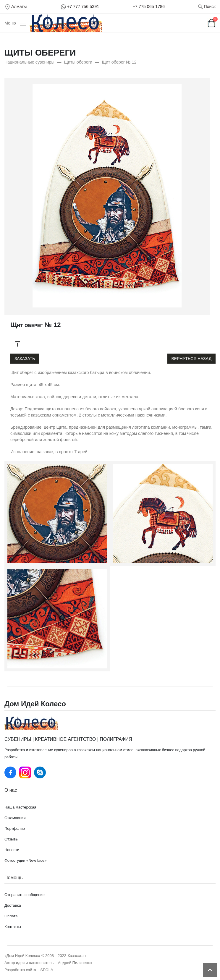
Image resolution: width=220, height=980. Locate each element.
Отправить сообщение (25, 895)
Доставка (13, 905)
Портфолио (15, 828)
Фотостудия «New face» (26, 860)
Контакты (13, 927)
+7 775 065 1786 (148, 7)
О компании (15, 818)
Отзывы (12, 839)
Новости (12, 850)
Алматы (19, 7)
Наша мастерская (20, 807)
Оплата (11, 916)
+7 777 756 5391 (83, 7)
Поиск (210, 7)
